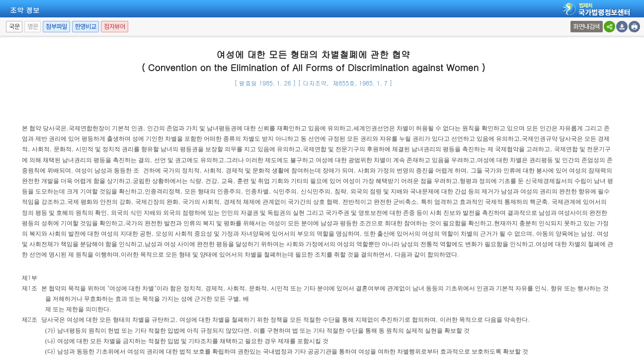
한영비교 (85, 27)
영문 (33, 27)
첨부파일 (56, 27)
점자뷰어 (114, 27)
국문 (14, 27)
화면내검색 (587, 27)
